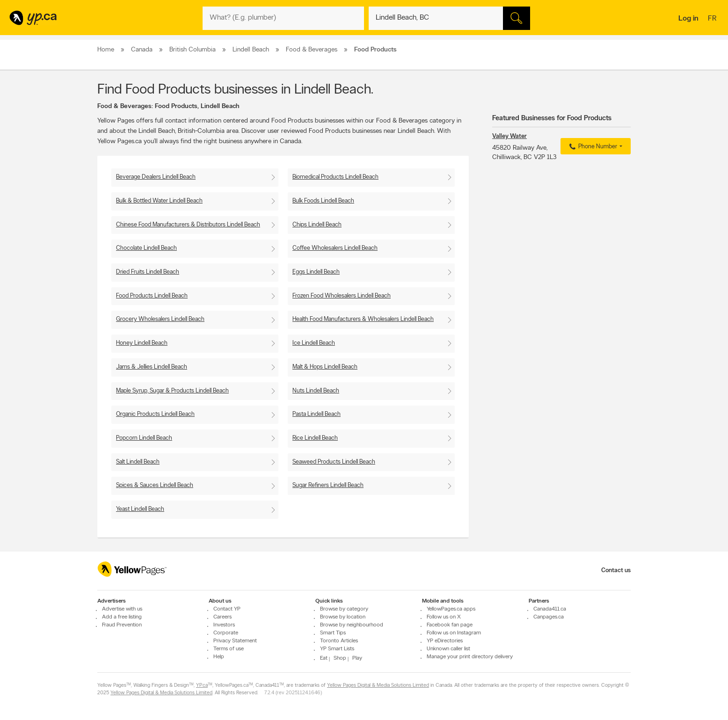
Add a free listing (122, 617)
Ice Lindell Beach (314, 343)
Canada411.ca (550, 609)
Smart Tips (333, 633)
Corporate (226, 633)
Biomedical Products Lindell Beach (335, 177)
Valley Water (510, 136)
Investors (224, 625)
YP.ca (202, 686)
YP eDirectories (445, 641)
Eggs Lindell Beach (316, 272)
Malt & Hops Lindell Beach (325, 367)
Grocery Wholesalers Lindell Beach (160, 319)
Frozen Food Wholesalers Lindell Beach (342, 296)
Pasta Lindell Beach (317, 414)
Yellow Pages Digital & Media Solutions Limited (378, 686)
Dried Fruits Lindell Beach (148, 272)
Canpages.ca (549, 617)
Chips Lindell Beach (317, 225)
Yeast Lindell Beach (140, 509)
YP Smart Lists (337, 649)
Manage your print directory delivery (470, 657)
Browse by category (344, 609)
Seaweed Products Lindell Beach (334, 462)
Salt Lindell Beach (138, 462)
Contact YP (227, 609)
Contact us (616, 571)
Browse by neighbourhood (352, 625)
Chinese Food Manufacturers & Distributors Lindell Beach (188, 225)
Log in (688, 19)
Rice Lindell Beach (315, 438)
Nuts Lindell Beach (316, 391)
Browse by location (343, 617)
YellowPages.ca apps (451, 609)
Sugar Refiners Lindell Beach (328, 485)
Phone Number (592, 147)
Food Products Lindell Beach (152, 296)
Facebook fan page (450, 625)
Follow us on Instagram (454, 633)
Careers (222, 617)
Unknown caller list (448, 649)
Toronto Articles (339, 641)
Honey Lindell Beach (142, 343)
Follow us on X (444, 617)
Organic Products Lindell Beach (155, 414)
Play (357, 658)
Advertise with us (122, 609)
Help (219, 657)
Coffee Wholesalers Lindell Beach (335, 248)
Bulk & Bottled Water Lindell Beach (159, 201)
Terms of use (229, 649)
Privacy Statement (235, 641)
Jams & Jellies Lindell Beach (152, 367)
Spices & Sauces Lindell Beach (155, 485)
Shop (340, 658)
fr (713, 19)
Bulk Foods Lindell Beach (323, 201)
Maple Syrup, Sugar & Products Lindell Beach (172, 391)
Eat (324, 658)
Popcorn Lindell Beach (144, 438)
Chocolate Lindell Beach (146, 248)
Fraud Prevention (122, 625)
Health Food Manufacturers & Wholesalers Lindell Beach (363, 319)
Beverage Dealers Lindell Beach (156, 177)
